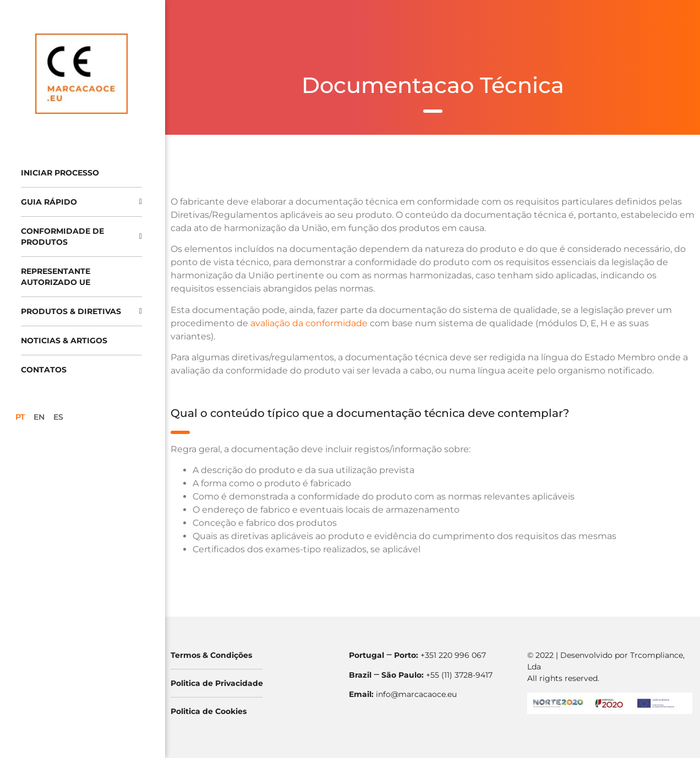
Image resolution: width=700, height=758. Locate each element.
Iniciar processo (60, 173)
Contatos (44, 370)
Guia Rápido (81, 202)
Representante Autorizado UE (56, 277)
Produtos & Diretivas (81, 311)
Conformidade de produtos (81, 237)
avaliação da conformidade (309, 323)
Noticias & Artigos (64, 340)
